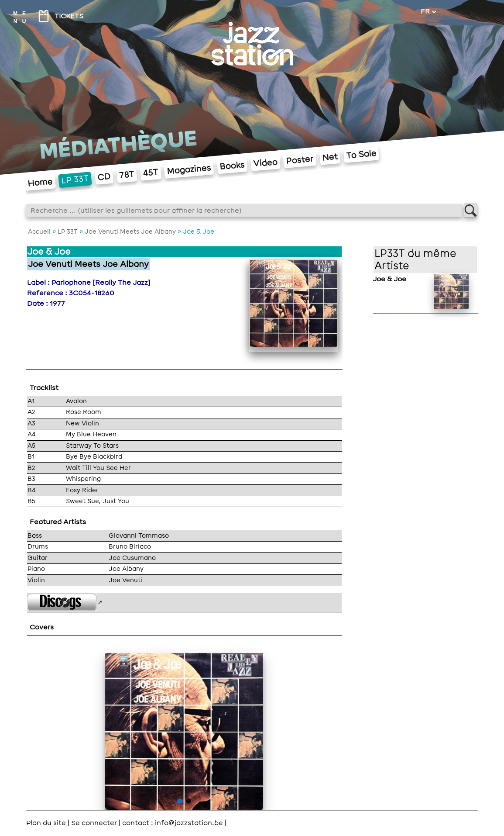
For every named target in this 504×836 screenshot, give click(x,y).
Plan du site (46, 823)
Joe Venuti (125, 580)
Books (232, 166)
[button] (180, 801)
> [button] (248, 733)
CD (104, 177)
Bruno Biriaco (130, 546)
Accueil (39, 231)
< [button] (120, 733)
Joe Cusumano (132, 558)
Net (330, 157)
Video (265, 163)
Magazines (189, 170)
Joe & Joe (389, 279)
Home (40, 183)
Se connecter (94, 823)
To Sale (361, 155)
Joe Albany (126, 569)
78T (127, 175)
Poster (300, 160)
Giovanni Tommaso (139, 535)
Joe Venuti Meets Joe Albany (130, 231)
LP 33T (75, 179)
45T (150, 173)
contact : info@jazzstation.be (173, 823)
